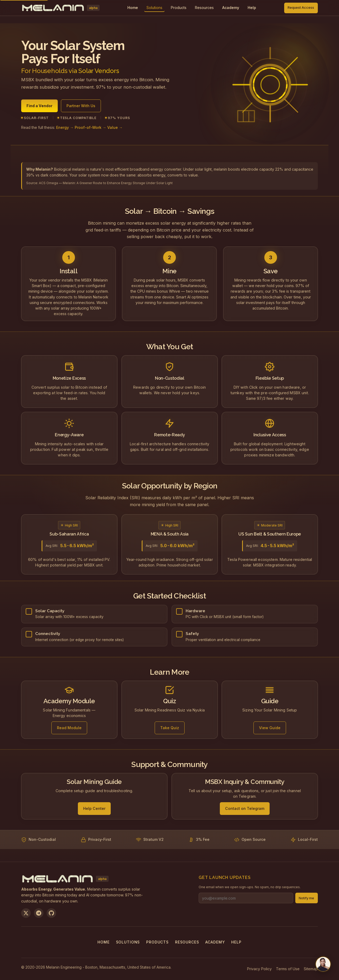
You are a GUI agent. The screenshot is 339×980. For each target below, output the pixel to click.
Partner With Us (81, 106)
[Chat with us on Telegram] (323, 964)
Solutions (154, 8)
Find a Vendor (39, 106)
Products (179, 8)
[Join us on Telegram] (39, 913)
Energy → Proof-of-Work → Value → (89, 130)
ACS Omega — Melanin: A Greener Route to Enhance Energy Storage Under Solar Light (106, 183)
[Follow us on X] (26, 913)
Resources (204, 8)
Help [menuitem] (252, 8)
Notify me (306, 898)
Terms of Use (288, 969)
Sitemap (311, 969)
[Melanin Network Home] (60, 8)
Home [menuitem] (133, 8)
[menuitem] (154, 8)
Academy (215, 942)
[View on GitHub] (51, 913)
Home (103, 942)
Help (236, 942)
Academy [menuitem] (231, 8)
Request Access (301, 8)
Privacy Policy (259, 969)
